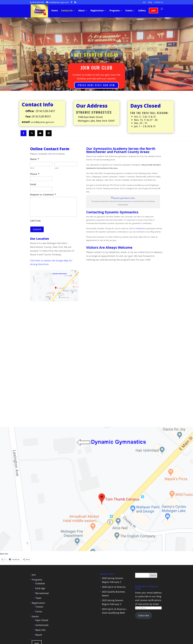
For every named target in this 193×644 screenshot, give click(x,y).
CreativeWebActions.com (117, 548)
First (32, 168)
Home (55, 11)
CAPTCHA (35, 221)
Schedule (40, 473)
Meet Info (40, 519)
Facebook (140, 228)
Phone (35, 174)
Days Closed (42, 510)
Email (33, 184)
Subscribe (144, 505)
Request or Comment (43, 195)
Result (39, 524)
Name (34, 159)
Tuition (39, 496)
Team (38, 487)
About (81, 11)
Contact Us (159, 2)
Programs (115, 11)
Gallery (142, 11)
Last (57, 168)
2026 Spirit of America (114, 476)
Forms (39, 501)
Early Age (40, 478)
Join (144, 2)
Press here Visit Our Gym (96, 85)
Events (129, 11)
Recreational (42, 483)
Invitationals (42, 514)
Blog (150, 2)
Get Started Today (96, 55)
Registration (97, 11)
